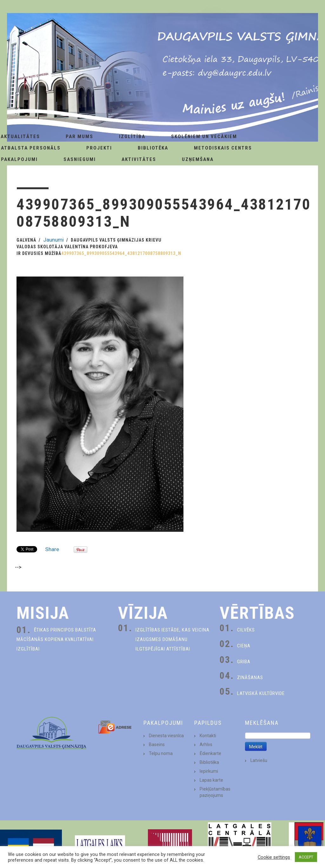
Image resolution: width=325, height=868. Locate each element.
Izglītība (132, 137)
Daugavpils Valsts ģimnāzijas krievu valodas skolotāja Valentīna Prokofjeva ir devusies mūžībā (89, 247)
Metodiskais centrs (223, 148)
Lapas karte (211, 780)
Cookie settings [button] (274, 857)
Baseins (157, 744)
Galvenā (26, 240)
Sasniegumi (80, 159)
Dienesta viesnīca (166, 736)
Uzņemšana (198, 159)
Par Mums (80, 137)
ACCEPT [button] (306, 857)
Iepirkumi (209, 771)
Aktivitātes (139, 159)
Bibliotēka (153, 148)
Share (52, 549)
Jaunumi (53, 240)
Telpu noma (161, 753)
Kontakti (208, 736)
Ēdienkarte (210, 753)
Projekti (99, 148)
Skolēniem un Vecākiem (204, 137)
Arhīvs (206, 744)
